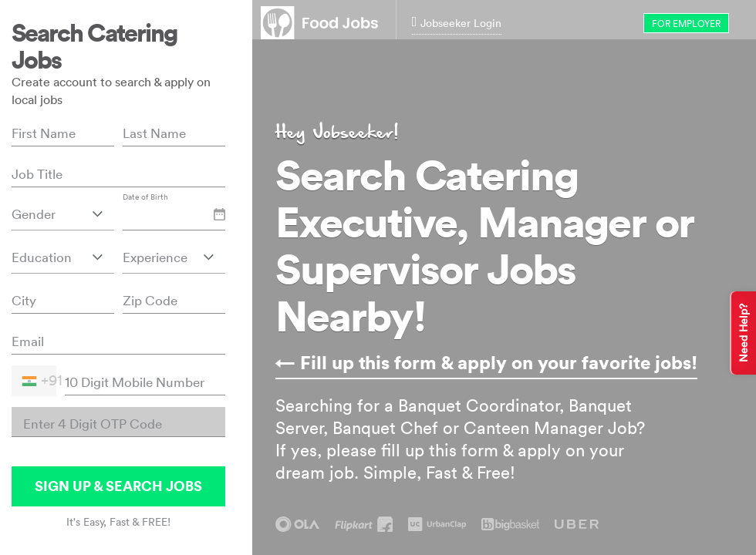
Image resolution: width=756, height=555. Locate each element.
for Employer (686, 24)
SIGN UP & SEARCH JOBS (118, 486)
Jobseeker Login (457, 23)
